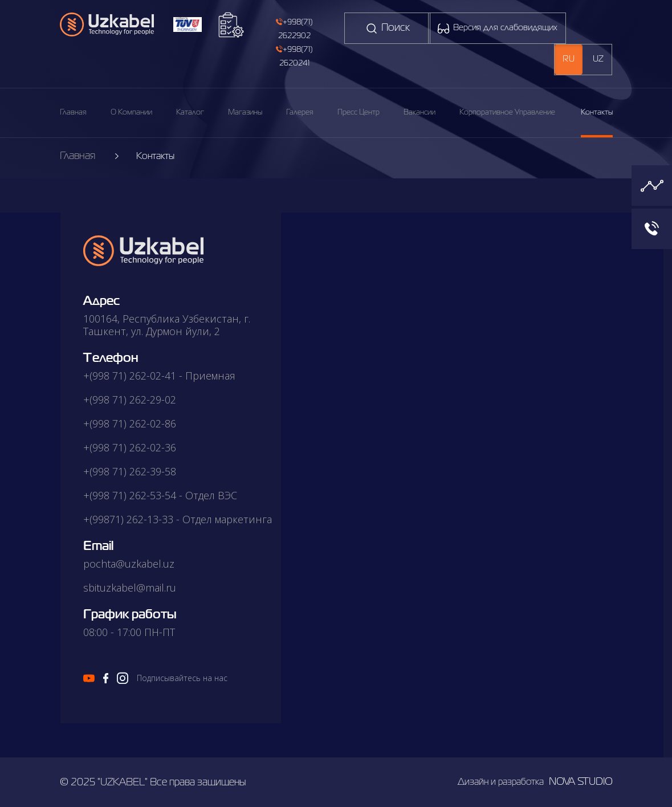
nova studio (581, 782)
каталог (190, 113)
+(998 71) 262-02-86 (130, 423)
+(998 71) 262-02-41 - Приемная (159, 376)
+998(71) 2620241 (294, 56)
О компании (131, 113)
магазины (245, 113)
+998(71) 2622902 (294, 29)
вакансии (420, 113)
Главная (73, 113)
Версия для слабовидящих (497, 28)
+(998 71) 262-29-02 (130, 400)
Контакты (597, 113)
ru (569, 59)
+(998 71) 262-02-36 (130, 447)
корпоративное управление (507, 113)
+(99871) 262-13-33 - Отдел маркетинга (178, 519)
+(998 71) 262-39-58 (130, 471)
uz (598, 59)
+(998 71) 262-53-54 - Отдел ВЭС (160, 495)
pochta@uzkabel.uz (129, 564)
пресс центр (359, 113)
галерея (300, 113)
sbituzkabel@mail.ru (130, 588)
